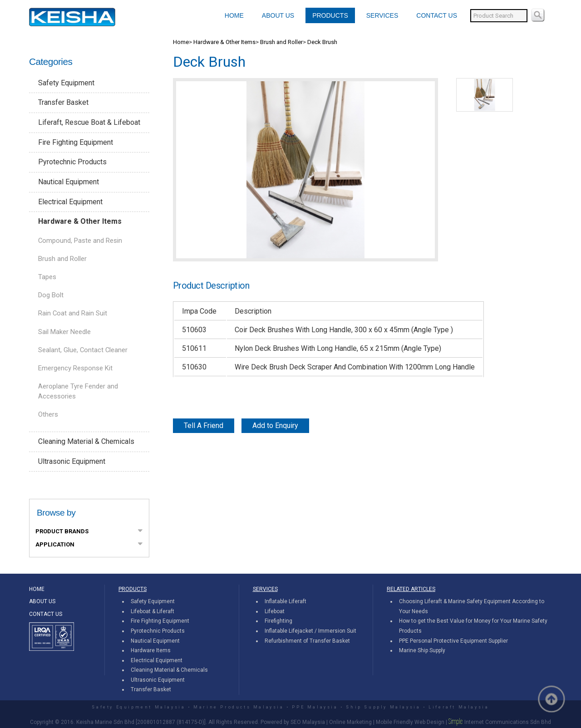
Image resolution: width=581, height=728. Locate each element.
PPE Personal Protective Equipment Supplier (453, 641)
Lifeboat (275, 611)
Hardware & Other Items (80, 221)
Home (181, 42)
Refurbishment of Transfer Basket (307, 641)
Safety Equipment (66, 83)
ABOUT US (278, 15)
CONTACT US (437, 15)
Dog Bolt (51, 295)
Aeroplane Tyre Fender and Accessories (78, 391)
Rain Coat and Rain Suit (73, 313)
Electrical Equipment (70, 202)
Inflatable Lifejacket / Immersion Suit (310, 631)
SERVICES (382, 15)
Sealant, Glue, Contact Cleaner (83, 350)
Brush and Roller (62, 259)
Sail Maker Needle (64, 332)
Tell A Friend (204, 425)
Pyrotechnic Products (72, 162)
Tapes (47, 277)
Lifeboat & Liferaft (153, 611)
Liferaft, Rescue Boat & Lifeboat (89, 122)
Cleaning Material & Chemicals (86, 441)
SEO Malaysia (308, 722)
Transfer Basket (63, 102)
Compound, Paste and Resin (80, 241)
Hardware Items (151, 650)
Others (48, 414)
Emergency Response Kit (75, 368)
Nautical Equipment (69, 182)
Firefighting (278, 621)
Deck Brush (322, 42)
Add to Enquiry (275, 425)
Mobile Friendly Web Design (410, 722)
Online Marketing (350, 722)
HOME (234, 15)
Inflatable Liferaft (286, 601)
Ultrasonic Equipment (72, 461)
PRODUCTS (330, 15)
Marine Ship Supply (422, 650)
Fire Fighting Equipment (76, 142)
